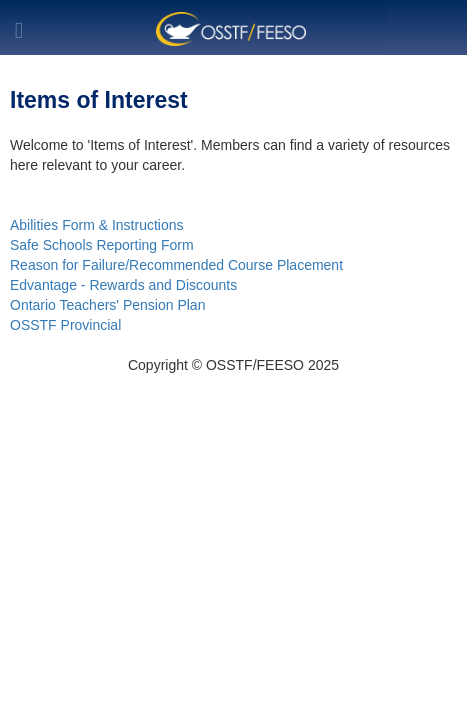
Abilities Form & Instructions (97, 225)
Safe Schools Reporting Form (102, 245)
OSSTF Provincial (65, 325)
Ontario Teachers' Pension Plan (107, 305)
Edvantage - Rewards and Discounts (123, 285)
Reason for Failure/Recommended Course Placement (176, 265)
